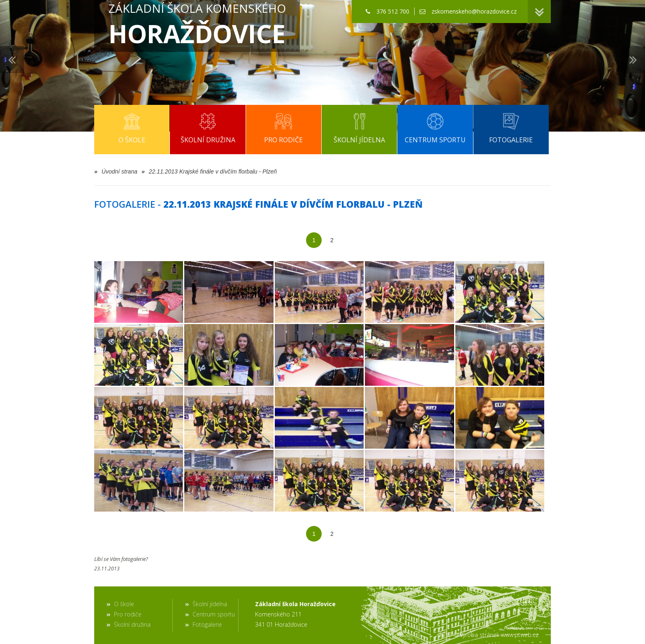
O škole (124, 604)
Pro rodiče (128, 614)
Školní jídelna (210, 604)
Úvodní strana (116, 171)
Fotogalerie (207, 624)
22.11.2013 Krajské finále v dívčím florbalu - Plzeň (209, 171)
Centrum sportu (214, 614)
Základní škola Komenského (197, 25)
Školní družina (132, 624)
